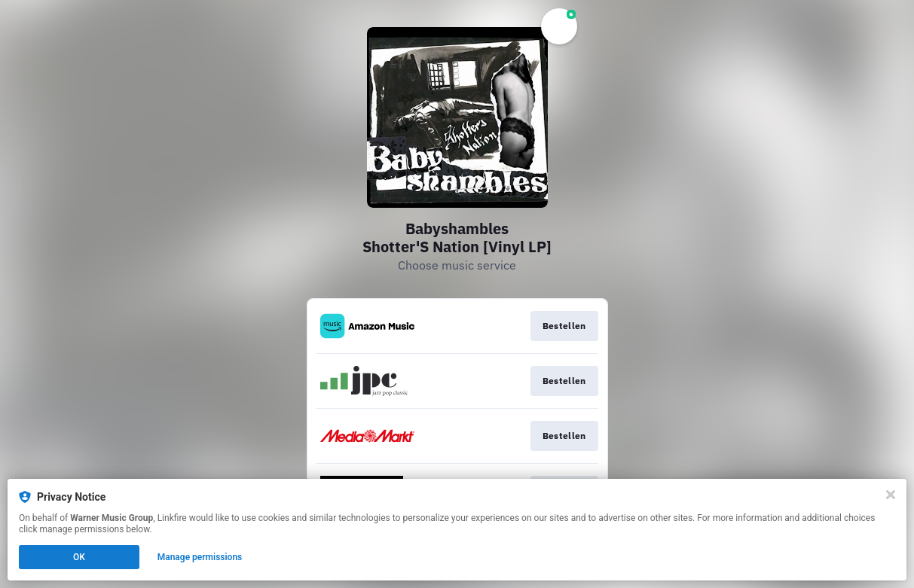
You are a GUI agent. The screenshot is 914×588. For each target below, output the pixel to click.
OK (79, 557)
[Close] (891, 495)
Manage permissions (200, 557)
